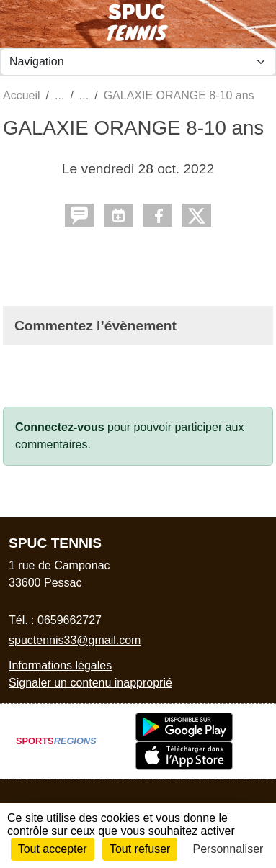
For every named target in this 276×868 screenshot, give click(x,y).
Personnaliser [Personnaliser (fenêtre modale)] (228, 849)
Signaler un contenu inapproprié (90, 683)
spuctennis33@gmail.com (75, 640)
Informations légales (60, 665)
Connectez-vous (60, 427)
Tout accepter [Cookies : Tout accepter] (53, 849)
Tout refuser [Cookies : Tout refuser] (140, 849)
